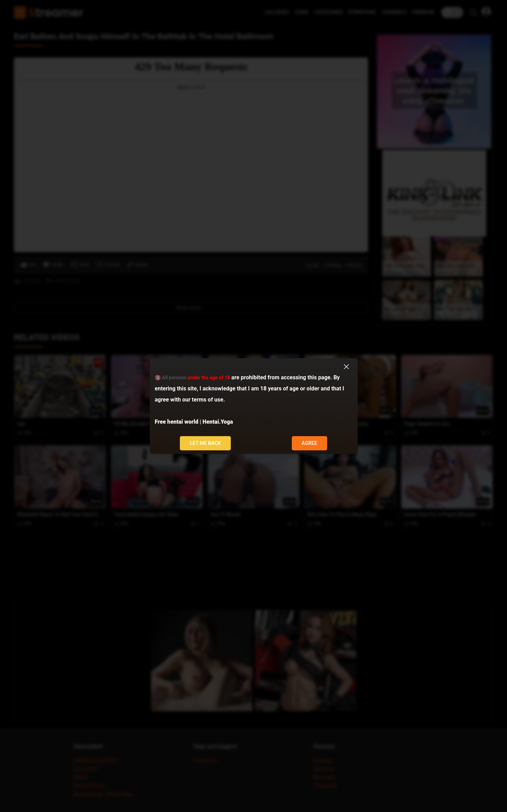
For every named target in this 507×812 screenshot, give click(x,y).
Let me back (206, 443)
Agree (309, 443)
